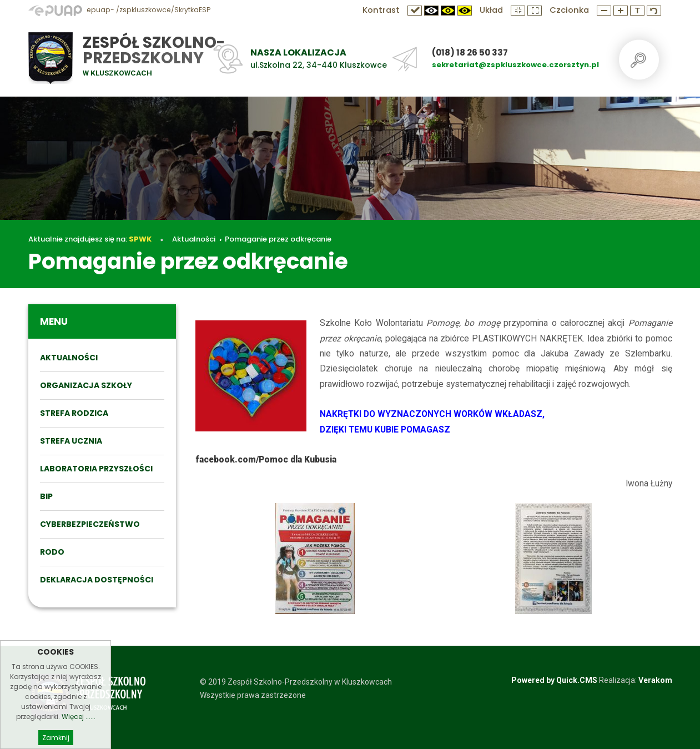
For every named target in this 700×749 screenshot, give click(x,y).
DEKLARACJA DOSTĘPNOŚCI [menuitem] (97, 580)
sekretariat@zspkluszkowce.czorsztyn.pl (515, 65)
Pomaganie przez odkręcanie (278, 239)
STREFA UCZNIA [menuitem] (71, 441)
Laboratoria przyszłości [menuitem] (96, 469)
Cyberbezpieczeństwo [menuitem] (90, 524)
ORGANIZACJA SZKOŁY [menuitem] (86, 385)
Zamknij (56, 738)
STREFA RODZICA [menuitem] (74, 413)
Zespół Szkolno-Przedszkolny (154, 50)
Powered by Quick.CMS (554, 680)
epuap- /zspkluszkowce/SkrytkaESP (119, 10)
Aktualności (194, 239)
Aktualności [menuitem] (69, 358)
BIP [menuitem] (46, 496)
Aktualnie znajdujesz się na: (90, 239)
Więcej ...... (79, 717)
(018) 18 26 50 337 (470, 52)
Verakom (655, 680)
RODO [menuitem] (52, 552)
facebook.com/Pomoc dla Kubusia (266, 460)
